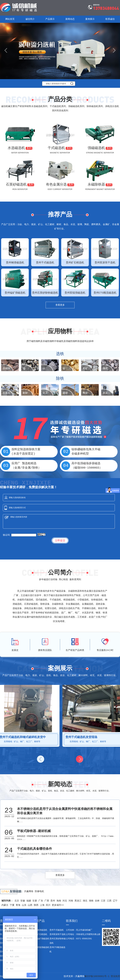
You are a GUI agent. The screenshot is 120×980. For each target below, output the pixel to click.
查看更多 (60, 305)
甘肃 (35, 901)
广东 (41, 901)
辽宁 (115, 901)
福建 (29, 901)
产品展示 (50, 19)
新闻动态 (70, 19)
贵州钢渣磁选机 (40, 930)
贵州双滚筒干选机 (58, 934)
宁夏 (12, 905)
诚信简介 (30, 19)
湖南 (91, 901)
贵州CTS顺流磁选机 (57, 950)
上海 (42, 905)
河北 (65, 901)
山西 (30, 905)
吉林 (97, 901)
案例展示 (90, 19)
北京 (17, 901)
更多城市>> (58, 905)
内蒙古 (5, 905)
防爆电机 (39, 891)
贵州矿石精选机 (40, 934)
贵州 (53, 901)
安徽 (23, 901)
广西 (47, 901)
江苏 (103, 901)
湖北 (85, 901)
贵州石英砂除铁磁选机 (58, 941)
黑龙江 (78, 901)
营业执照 (115, 976)
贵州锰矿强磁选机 (41, 939)
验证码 (6, 535)
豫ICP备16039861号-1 (97, 976)
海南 (59, 901)
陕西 (36, 905)
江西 (109, 901)
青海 (18, 905)
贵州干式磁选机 (57, 930)
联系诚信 (110, 19)
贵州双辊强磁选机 (41, 947)
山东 (24, 905)
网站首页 (10, 19)
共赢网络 (29, 891)
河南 (71, 901)
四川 (48, 905)
